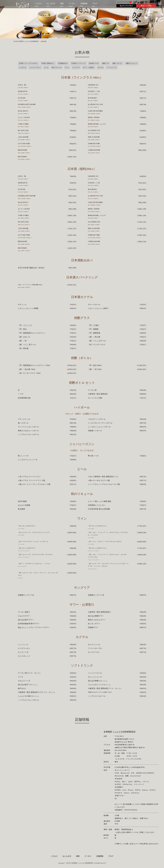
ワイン (67, 67)
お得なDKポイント (136, 2)
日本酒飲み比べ (63, 63)
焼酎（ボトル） (118, 63)
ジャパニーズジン (35, 67)
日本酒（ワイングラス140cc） (29, 63)
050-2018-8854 (126, 6)
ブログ (111, 856)
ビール (46, 67)
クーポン (88, 856)
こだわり (54, 856)
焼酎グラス (106, 63)
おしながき (67, 856)
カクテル (100, 67)
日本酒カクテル (94, 63)
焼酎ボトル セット (132, 63)
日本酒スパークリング (78, 63)
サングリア (76, 67)
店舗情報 (100, 856)
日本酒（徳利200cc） (48, 63)
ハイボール (23, 67)
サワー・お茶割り (89, 67)
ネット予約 (146, 6)
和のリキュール (57, 67)
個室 (78, 856)
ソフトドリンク (112, 67)
